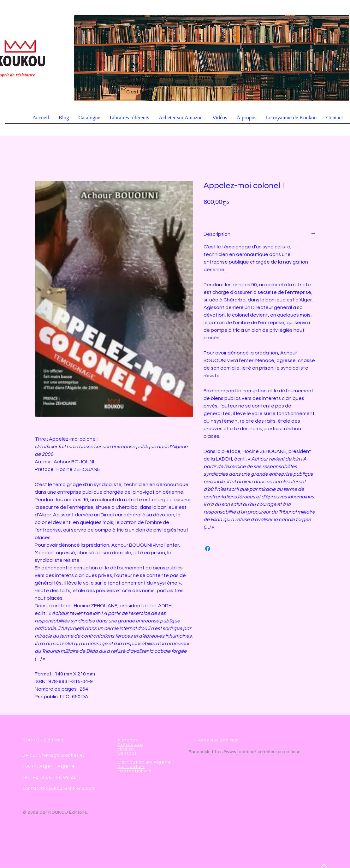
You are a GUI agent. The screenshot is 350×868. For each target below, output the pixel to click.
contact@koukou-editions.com (59, 788)
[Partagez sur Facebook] (208, 549)
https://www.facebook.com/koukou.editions (256, 752)
